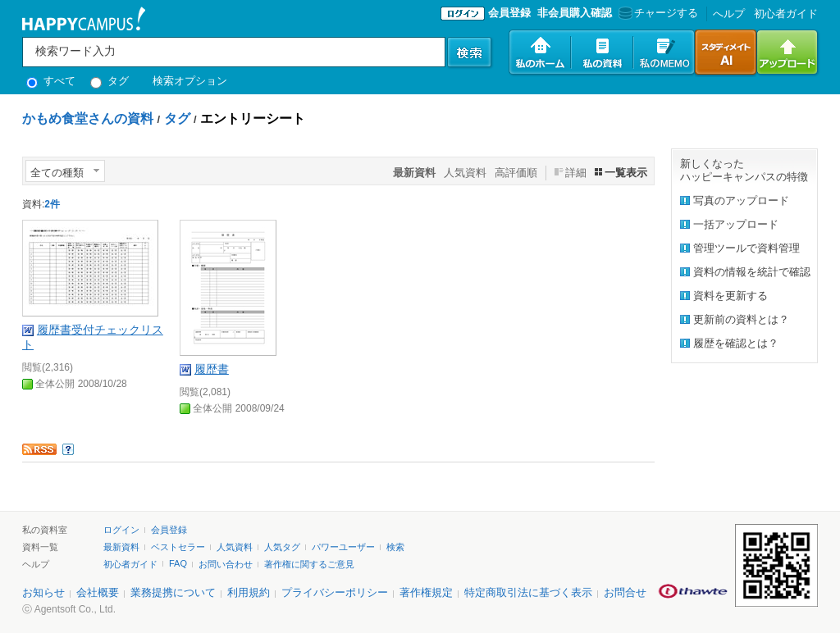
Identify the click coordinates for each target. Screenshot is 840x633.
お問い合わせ (226, 564)
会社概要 (98, 592)
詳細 (576, 173)
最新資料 (121, 547)
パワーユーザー (343, 547)
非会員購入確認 (575, 13)
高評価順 (516, 173)
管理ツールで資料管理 (746, 248)
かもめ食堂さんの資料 (88, 118)
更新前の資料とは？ (741, 319)
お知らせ (43, 592)
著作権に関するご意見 (309, 564)
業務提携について (173, 592)
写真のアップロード (741, 200)
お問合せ (625, 592)
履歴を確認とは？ (736, 343)
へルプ (729, 14)
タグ (110, 81)
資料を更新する (730, 296)
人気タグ (282, 547)
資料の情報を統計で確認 (752, 272)
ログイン (121, 530)
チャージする (657, 13)
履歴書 (212, 369)
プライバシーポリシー (335, 592)
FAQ (178, 563)
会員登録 (509, 13)
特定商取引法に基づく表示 (528, 592)
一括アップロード (736, 224)
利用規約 (249, 592)
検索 (395, 547)
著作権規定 (426, 592)
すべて (51, 81)
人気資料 (465, 173)
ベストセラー (178, 547)
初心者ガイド (786, 14)
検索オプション (190, 81)
